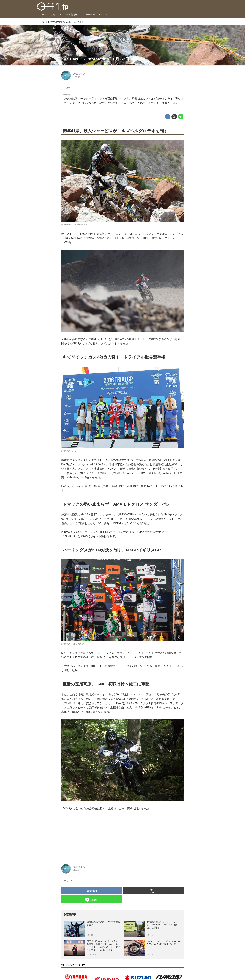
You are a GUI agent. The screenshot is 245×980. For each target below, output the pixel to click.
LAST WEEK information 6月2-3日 (95, 59)
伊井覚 (76, 77)
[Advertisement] (87, 836)
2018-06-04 (79, 74)
